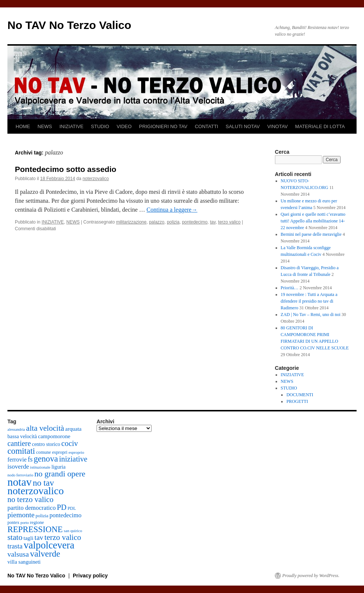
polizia (173, 222)
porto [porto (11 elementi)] (25, 523)
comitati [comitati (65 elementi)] (21, 451)
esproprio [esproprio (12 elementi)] (77, 452)
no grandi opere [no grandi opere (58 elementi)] (60, 474)
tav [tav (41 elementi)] (39, 537)
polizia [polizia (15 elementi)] (42, 516)
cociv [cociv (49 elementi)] (70, 443)
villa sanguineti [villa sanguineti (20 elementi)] (24, 562)
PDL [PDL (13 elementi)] (72, 508)
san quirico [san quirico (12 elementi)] (73, 531)
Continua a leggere (172, 210)
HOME (23, 126)
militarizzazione (131, 222)
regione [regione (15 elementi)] (37, 522)
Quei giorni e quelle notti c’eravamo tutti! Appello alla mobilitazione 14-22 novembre (313, 221)
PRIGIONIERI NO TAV (163, 126)
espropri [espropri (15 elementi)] (60, 452)
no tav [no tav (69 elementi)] (43, 483)
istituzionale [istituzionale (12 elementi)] (40, 467)
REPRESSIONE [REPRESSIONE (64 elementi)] (35, 529)
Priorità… (290, 288)
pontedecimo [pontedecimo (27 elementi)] (65, 515)
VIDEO (124, 126)
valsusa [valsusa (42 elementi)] (18, 554)
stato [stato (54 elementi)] (15, 537)
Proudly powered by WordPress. (311, 576)
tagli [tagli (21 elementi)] (28, 538)
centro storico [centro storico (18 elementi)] (46, 444)
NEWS (45, 126)
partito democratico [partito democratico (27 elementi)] (32, 508)
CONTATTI (206, 126)
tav (213, 222)
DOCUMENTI (300, 395)
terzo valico (229, 222)
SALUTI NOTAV (243, 126)
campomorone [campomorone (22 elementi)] (54, 436)
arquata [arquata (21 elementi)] (74, 429)
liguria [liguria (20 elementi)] (59, 467)
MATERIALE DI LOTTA (320, 126)
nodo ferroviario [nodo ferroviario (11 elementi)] (20, 475)
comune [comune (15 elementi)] (43, 452)
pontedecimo (195, 222)
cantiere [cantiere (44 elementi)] (19, 443)
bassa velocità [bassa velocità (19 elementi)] (22, 436)
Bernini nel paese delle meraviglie (311, 234)
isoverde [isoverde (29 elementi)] (18, 467)
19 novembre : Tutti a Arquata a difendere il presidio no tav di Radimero (309, 301)
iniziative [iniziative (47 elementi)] (73, 459)
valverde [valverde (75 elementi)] (45, 554)
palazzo (157, 222)
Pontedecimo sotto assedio (66, 169)
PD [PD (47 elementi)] (62, 507)
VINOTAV (277, 126)
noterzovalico (96, 179)
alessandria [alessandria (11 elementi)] (16, 429)
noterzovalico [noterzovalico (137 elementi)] (36, 491)
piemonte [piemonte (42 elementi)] (21, 515)
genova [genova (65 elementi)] (46, 459)
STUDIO (100, 126)
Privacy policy (90, 576)
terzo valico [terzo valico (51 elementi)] (63, 537)
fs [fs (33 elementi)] (30, 459)
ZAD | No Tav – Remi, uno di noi (311, 315)
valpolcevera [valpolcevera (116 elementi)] (49, 545)
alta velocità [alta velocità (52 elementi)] (45, 428)
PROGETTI (297, 401)
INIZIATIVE (71, 126)
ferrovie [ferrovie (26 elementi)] (17, 460)
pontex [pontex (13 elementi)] (13, 522)
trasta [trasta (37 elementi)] (15, 546)
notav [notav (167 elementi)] (19, 482)
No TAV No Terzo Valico (69, 25)
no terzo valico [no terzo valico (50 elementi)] (30, 499)
